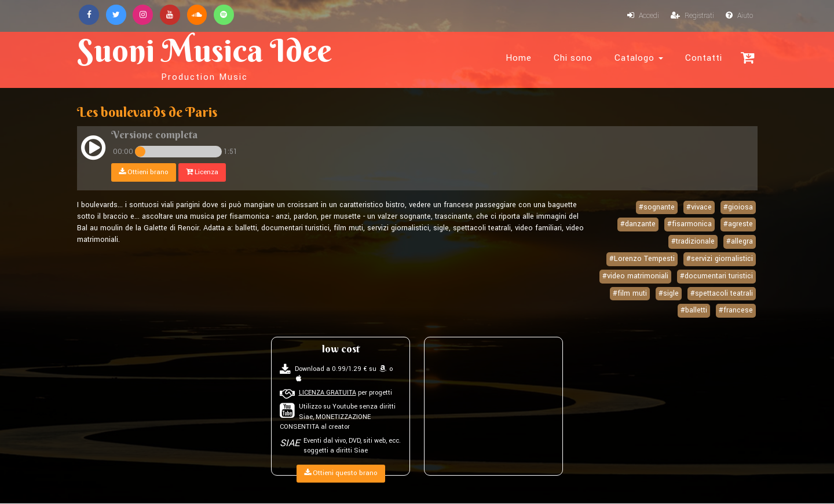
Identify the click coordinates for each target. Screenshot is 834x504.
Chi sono (573, 58)
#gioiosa (738, 207)
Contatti (704, 58)
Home (519, 58)
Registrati (692, 16)
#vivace (699, 207)
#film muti (630, 293)
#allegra (740, 242)
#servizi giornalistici (720, 259)
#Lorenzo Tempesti (642, 259)
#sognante (657, 207)
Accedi (642, 16)
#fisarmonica (689, 225)
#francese (736, 311)
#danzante (638, 225)
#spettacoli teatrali (722, 293)
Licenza (202, 172)
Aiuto (739, 16)
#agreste (738, 225)
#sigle (669, 293)
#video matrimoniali (635, 276)
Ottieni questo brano (341, 474)
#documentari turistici (716, 276)
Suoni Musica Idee (206, 57)
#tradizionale (693, 242)
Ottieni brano (144, 172)
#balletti (694, 311)
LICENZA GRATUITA (328, 393)
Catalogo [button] (639, 58)
